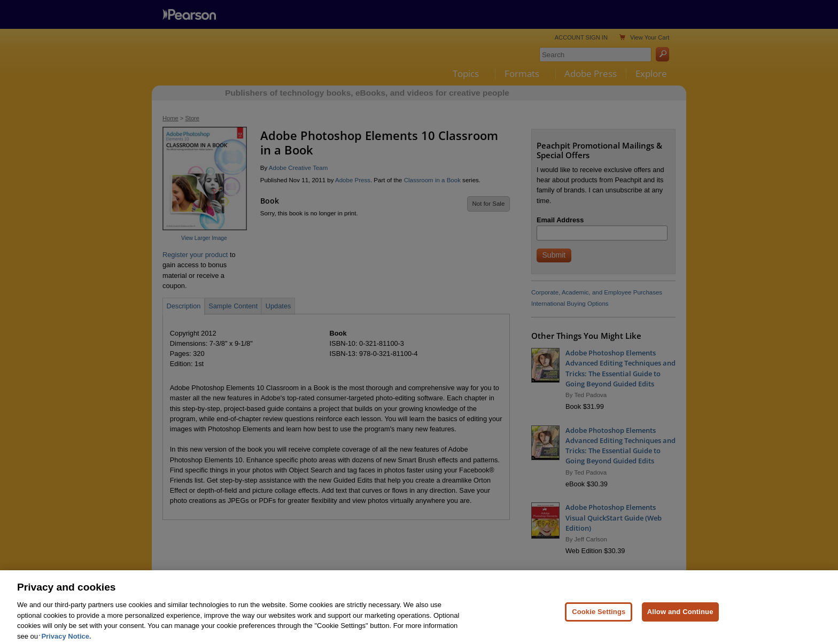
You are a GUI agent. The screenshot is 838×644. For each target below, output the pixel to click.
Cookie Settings (599, 622)
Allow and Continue (680, 622)
